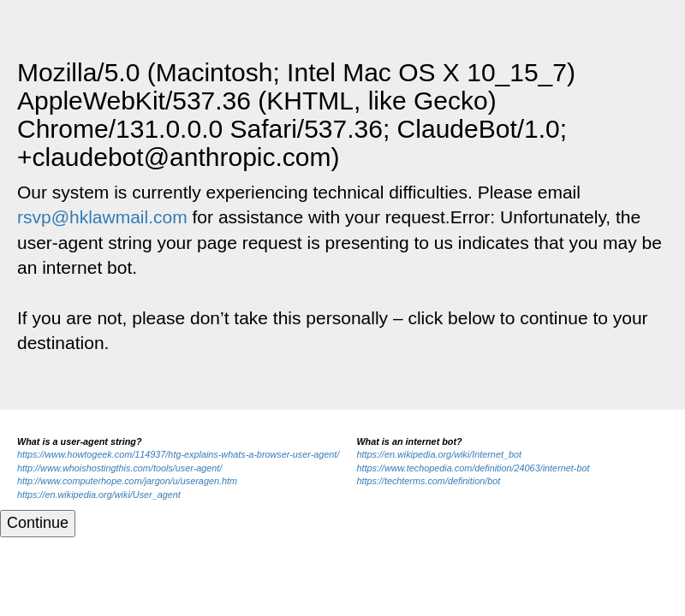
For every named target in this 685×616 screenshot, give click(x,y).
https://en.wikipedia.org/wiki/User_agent (99, 495)
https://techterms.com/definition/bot (428, 481)
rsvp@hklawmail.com (102, 217)
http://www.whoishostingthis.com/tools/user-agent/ (119, 468)
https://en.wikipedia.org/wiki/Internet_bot (439, 454)
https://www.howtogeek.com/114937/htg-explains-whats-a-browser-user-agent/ (178, 454)
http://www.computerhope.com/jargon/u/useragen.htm (127, 481)
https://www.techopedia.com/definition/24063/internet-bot (473, 468)
